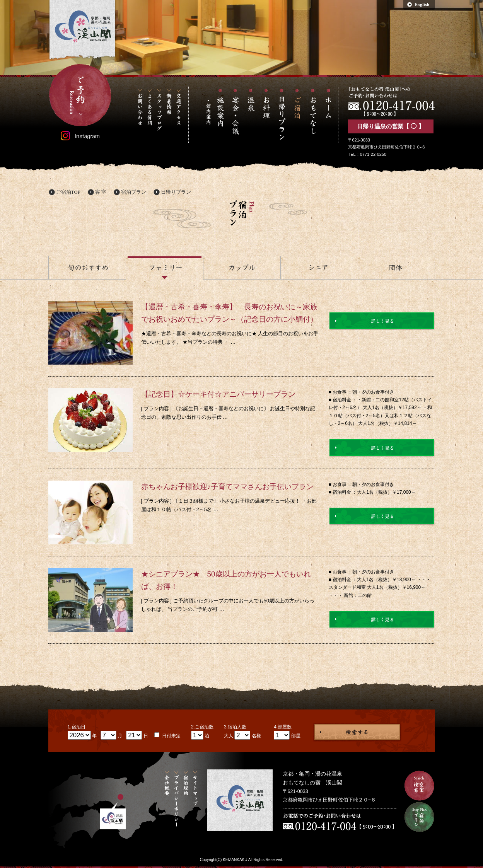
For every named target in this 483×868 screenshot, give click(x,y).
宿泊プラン (134, 192)
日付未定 (171, 736)
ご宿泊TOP (68, 192)
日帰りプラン (176, 192)
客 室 (101, 192)
